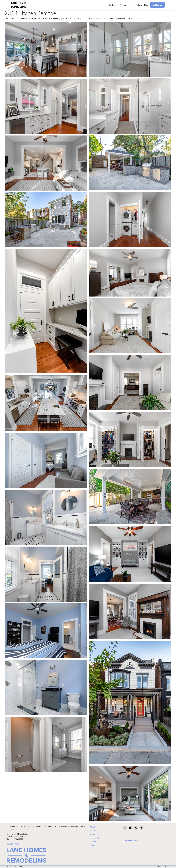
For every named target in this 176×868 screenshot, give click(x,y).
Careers (93, 841)
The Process (95, 834)
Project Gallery (96, 838)
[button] (113, 5)
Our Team (94, 831)
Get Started (157, 5)
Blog (92, 849)
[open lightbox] (46, 49)
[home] (19, 5)
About (92, 827)
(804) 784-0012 (13, 844)
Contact (93, 845)
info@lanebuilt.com (131, 841)
